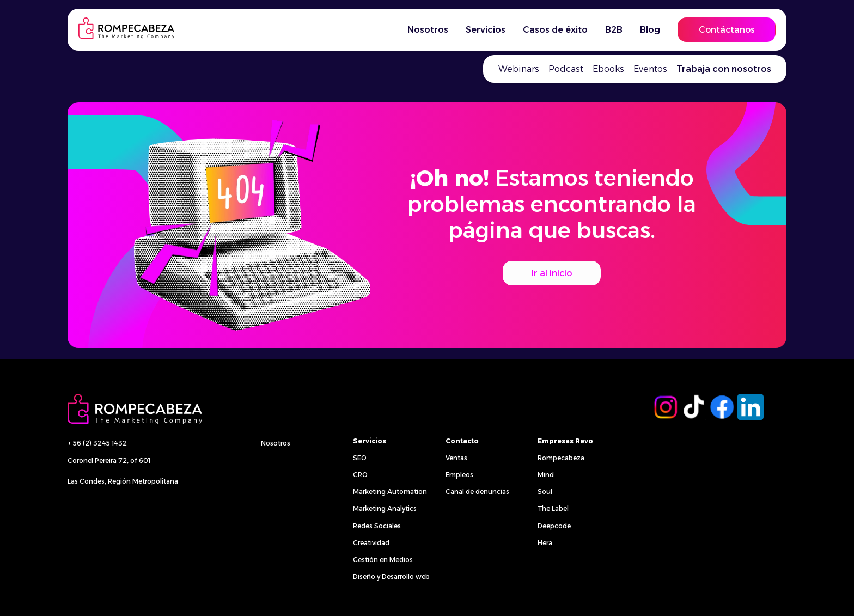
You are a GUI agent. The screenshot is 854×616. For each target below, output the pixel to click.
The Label (553, 508)
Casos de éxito (555, 30)
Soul (545, 492)
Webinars (519, 69)
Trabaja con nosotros (724, 69)
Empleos (459, 475)
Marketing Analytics (385, 508)
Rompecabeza (561, 458)
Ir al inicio (552, 273)
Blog (650, 30)
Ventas (456, 458)
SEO (360, 458)
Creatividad (371, 543)
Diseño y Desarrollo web (391, 577)
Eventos (650, 69)
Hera (545, 543)
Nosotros (428, 30)
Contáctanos (727, 30)
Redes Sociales (377, 526)
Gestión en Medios (383, 560)
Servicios (486, 30)
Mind (546, 475)
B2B (614, 30)
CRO (360, 475)
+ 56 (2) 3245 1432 (97, 443)
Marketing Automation (390, 492)
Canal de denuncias (477, 492)
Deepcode (554, 526)
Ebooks (608, 69)
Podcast (566, 69)
